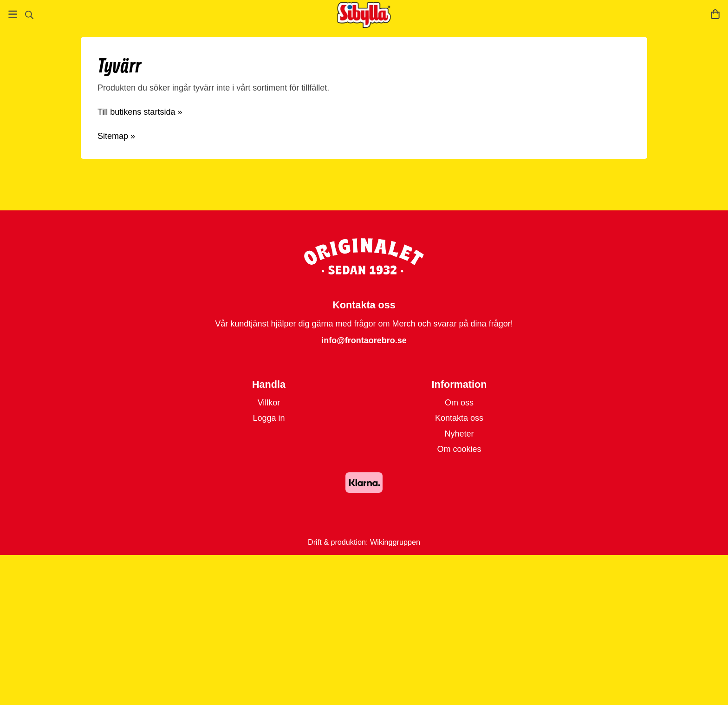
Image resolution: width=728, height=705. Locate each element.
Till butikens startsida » (140, 112)
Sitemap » (116, 136)
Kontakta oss (459, 418)
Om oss (459, 403)
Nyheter (459, 434)
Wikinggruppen (395, 542)
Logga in (269, 418)
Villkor (269, 403)
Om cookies (459, 449)
